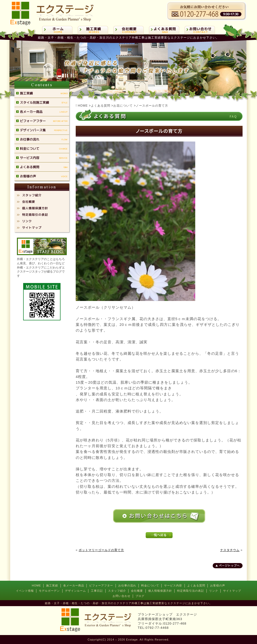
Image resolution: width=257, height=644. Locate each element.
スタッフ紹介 (117, 591)
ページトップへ (229, 566)
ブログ (140, 596)
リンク (214, 591)
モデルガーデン (49, 591)
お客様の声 (218, 585)
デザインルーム (75, 591)
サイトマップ (232, 591)
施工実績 (52, 585)
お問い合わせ (122, 596)
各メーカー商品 (74, 585)
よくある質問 (196, 585)
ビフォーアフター (101, 585)
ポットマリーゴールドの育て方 (101, 550)
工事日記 (97, 591)
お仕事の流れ (127, 585)
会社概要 (137, 591)
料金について (150, 585)
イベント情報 (25, 591)
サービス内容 (173, 585)
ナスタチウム (230, 550)
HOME (36, 585)
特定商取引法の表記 (191, 591)
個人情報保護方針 (160, 591)
